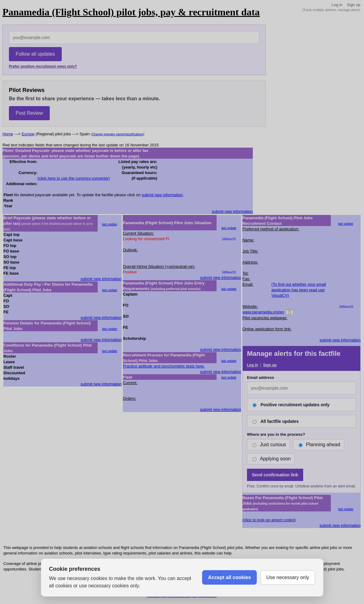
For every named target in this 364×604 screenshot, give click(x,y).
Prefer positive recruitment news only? (43, 66)
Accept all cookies (229, 577)
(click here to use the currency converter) (74, 178)
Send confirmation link (275, 475)
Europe (28, 134)
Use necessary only (288, 577)
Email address (260, 377)
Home (8, 134)
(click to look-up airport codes (268, 520)
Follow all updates (35, 54)
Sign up (354, 5)
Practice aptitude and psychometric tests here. (164, 366)
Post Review (29, 113)
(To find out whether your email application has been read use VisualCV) (299, 290)
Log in (337, 5)
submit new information (162, 195)
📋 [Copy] (290, 312)
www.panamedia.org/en (263, 312)
